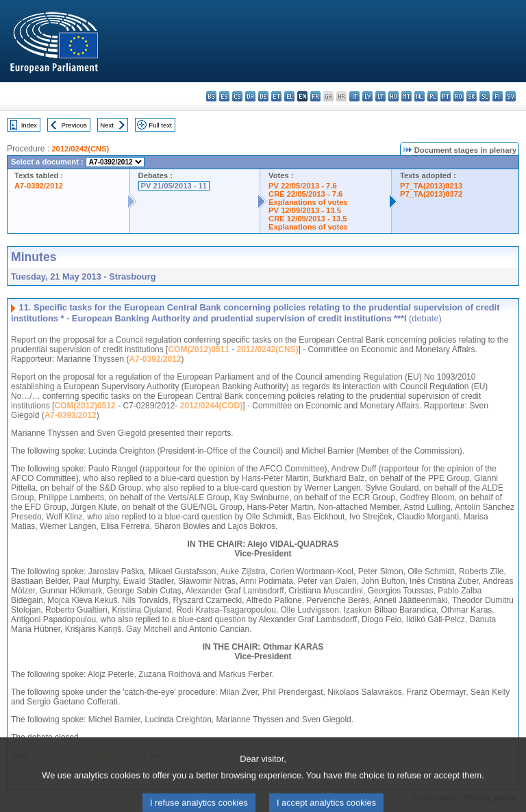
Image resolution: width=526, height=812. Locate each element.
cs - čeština (237, 96)
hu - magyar (393, 96)
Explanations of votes (308, 202)
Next (107, 125)
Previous (74, 125)
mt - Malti (406, 96)
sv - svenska (511, 96)
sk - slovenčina (472, 96)
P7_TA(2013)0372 (431, 194)
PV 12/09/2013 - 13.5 (305, 210)
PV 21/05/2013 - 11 (174, 186)
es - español (224, 96)
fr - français (315, 96)
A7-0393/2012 (71, 415)
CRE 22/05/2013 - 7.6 (305, 194)
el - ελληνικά (289, 96)
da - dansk (250, 96)
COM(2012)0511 (198, 349)
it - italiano (354, 96)
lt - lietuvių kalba (380, 96)
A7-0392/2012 (39, 186)
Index (29, 125)
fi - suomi (498, 96)
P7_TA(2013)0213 (431, 186)
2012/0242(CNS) (80, 149)
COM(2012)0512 (85, 406)
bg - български (211, 96)
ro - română (459, 96)
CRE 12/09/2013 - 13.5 (308, 219)
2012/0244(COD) (211, 406)
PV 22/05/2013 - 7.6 (303, 186)
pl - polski (433, 96)
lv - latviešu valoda (367, 96)
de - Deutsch (263, 96)
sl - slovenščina (485, 96)
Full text (160, 125)
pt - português (446, 96)
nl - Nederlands (419, 96)
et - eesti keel (276, 96)
